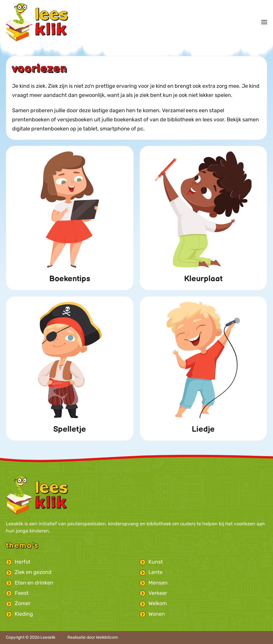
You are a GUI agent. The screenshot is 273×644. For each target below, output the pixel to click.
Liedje (203, 429)
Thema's (22, 546)
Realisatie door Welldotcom (93, 637)
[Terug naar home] (37, 22)
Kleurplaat (203, 279)
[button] (264, 22)
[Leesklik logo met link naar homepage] (37, 495)
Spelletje (70, 429)
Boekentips (70, 279)
